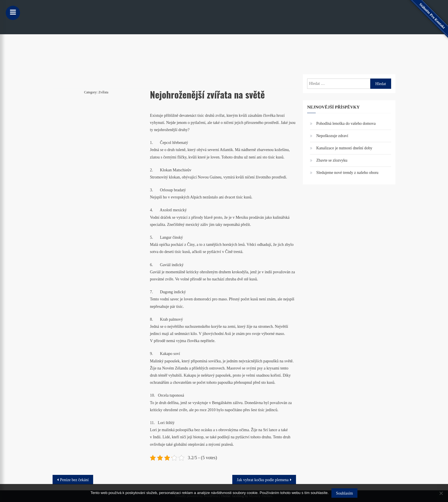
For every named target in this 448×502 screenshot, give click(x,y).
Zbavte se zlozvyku (332, 160)
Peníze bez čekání (74, 480)
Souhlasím (344, 493)
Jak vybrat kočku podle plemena (263, 480)
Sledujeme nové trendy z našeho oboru (347, 173)
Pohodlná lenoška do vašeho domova (346, 124)
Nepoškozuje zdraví (332, 136)
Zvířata (103, 92)
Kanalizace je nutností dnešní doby (344, 148)
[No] (441, 493)
